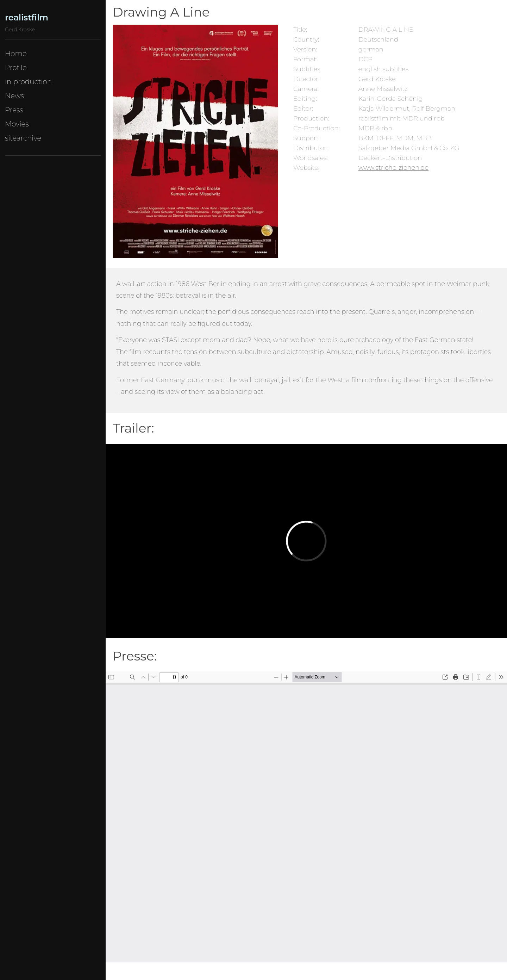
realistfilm (27, 17)
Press (14, 110)
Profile (16, 68)
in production (28, 82)
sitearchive (23, 138)
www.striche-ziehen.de (393, 168)
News (14, 96)
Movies (17, 124)
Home (16, 54)
